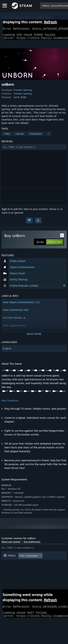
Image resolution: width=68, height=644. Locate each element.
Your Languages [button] (29, 558)
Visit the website (14, 320)
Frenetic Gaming (23, 92)
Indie (7, 136)
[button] (34, 149)
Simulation (36, 136)
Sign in (6, 211)
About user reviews (11, 544)
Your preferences (32, 544)
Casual (20, 136)
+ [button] (48, 136)
